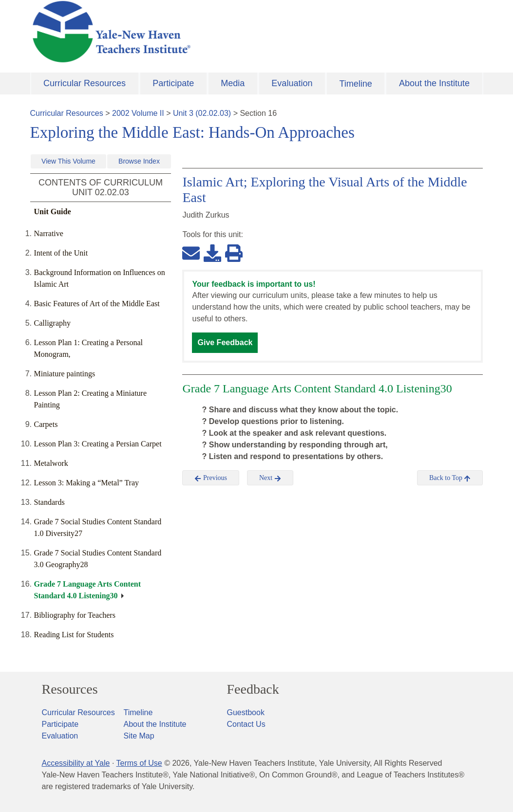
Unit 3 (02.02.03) (202, 113)
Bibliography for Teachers (75, 615)
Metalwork (51, 463)
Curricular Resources (85, 83)
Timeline (355, 84)
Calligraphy (53, 323)
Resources (70, 689)
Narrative (49, 233)
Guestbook (246, 712)
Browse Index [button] (139, 161)
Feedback (253, 689)
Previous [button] (211, 478)
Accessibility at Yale (76, 763)
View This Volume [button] (68, 161)
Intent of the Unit (61, 253)
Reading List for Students (74, 635)
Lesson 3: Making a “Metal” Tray (87, 483)
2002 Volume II (138, 113)
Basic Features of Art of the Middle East (97, 304)
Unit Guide (53, 212)
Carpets (46, 424)
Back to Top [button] (450, 478)
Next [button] (270, 478)
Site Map (139, 736)
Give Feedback (225, 342)
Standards (49, 502)
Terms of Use (139, 763)
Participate (173, 83)
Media (233, 83)
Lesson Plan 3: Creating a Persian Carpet (98, 444)
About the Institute (434, 83)
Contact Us (246, 724)
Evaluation (292, 83)
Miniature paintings (65, 374)
